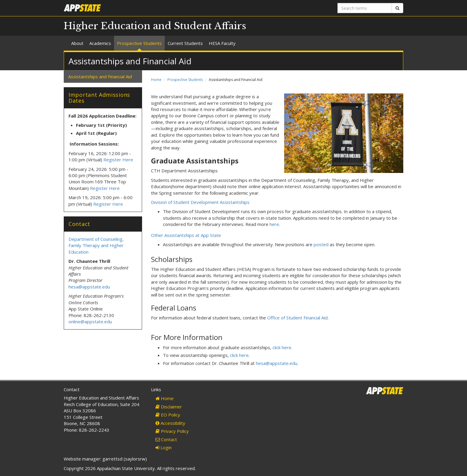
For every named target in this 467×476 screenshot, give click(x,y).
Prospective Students (139, 43)
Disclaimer (169, 407)
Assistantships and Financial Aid (100, 77)
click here (282, 347)
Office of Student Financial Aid (297, 318)
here (274, 224)
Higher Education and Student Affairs (155, 26)
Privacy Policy (172, 431)
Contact (166, 439)
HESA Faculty (222, 43)
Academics (100, 43)
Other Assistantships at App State (186, 235)
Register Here (118, 160)
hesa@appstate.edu (277, 363)
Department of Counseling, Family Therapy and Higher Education (96, 245)
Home (156, 80)
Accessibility (170, 423)
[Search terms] (365, 8)
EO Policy (168, 415)
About (77, 43)
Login (164, 447)
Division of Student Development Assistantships (200, 202)
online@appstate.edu (90, 322)
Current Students (185, 43)
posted (321, 244)
